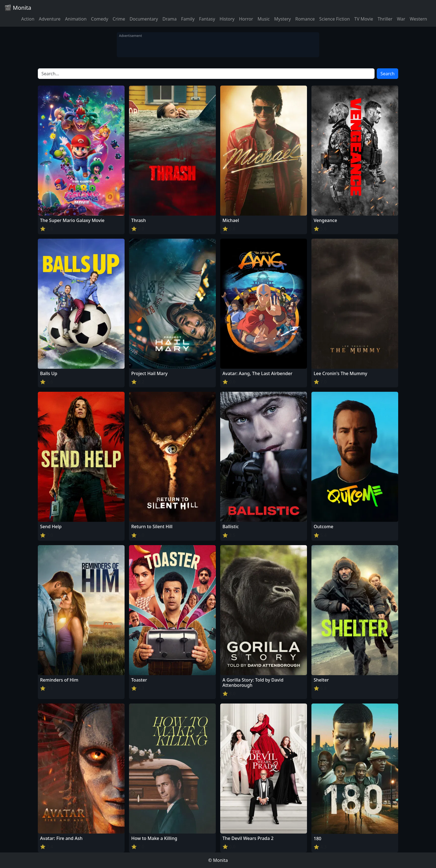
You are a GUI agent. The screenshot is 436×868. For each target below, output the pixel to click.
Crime (119, 19)
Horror (246, 19)
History (227, 19)
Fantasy (207, 19)
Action (28, 19)
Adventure (50, 19)
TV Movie (364, 19)
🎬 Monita (18, 8)
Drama (169, 19)
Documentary (144, 19)
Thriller (385, 19)
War (401, 19)
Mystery (283, 19)
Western (418, 19)
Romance (305, 19)
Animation (76, 19)
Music (264, 19)
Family (188, 19)
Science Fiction (335, 19)
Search (387, 74)
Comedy (100, 19)
